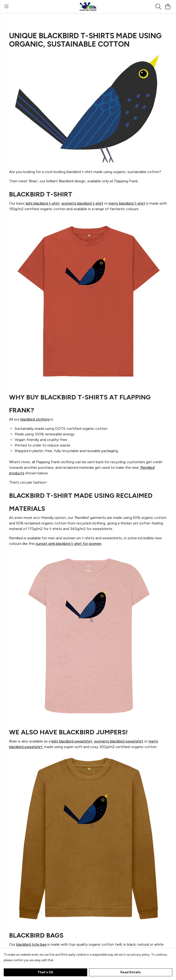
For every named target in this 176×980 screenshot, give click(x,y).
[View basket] (168, 6)
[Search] (158, 6)
